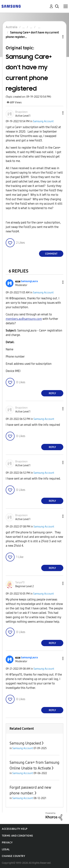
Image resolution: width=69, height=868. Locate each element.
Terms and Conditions (17, 836)
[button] (57, 113)
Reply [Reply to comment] (52, 393)
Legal (6, 849)
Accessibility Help (15, 829)
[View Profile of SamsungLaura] (29, 281)
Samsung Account (43, 121)
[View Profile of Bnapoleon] (21, 112)
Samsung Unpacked (25, 743)
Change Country (13, 856)
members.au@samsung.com (24, 319)
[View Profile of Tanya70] (20, 582)
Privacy (7, 843)
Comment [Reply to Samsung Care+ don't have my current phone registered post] (51, 254)
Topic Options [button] (57, 37)
